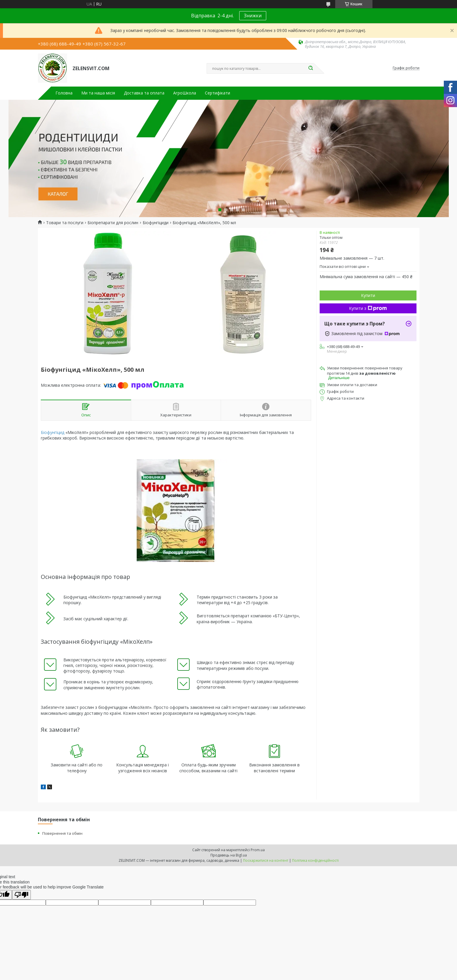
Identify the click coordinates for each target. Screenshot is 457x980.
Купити (368, 295)
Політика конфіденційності (315, 860)
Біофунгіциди (156, 223)
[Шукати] (311, 68)
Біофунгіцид (53, 432)
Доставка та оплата (144, 93)
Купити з (368, 308)
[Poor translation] (21, 895)
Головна (64, 93)
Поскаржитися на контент (266, 860)
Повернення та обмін (62, 833)
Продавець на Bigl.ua (229, 855)
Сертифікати (217, 93)
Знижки (253, 16)
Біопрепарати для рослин (113, 223)
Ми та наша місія (98, 93)
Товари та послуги (65, 223)
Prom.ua (258, 850)
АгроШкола (185, 93)
